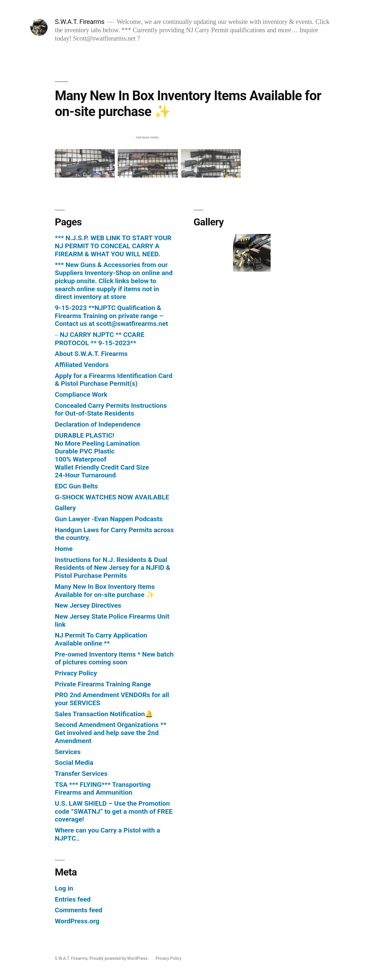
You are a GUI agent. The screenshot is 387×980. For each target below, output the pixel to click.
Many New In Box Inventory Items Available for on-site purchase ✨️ (105, 591)
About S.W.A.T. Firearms (91, 354)
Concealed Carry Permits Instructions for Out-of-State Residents (111, 410)
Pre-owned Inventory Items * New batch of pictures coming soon (114, 658)
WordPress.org (77, 921)
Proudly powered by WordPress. (120, 958)
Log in (64, 888)
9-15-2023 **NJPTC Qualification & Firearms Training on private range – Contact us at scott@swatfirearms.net (111, 316)
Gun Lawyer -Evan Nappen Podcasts (109, 519)
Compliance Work (81, 394)
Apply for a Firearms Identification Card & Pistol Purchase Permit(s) (114, 380)
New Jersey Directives (88, 605)
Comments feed (79, 910)
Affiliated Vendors (82, 365)
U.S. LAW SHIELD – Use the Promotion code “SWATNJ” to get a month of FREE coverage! (114, 811)
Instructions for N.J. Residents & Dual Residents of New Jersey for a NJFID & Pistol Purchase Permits (113, 568)
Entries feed (73, 899)
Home (64, 549)
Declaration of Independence (98, 424)
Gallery (65, 508)
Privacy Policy (76, 673)
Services (68, 752)
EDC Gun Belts (76, 486)
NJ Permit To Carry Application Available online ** (101, 639)
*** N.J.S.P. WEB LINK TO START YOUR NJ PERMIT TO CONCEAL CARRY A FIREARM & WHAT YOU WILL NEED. (113, 246)
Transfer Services (81, 774)
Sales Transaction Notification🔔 (104, 714)
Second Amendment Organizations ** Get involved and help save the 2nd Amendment (111, 733)
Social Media (74, 763)
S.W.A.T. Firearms (80, 22)
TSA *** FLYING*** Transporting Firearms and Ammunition (103, 789)
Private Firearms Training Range (103, 684)
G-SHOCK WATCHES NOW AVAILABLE (112, 497)
